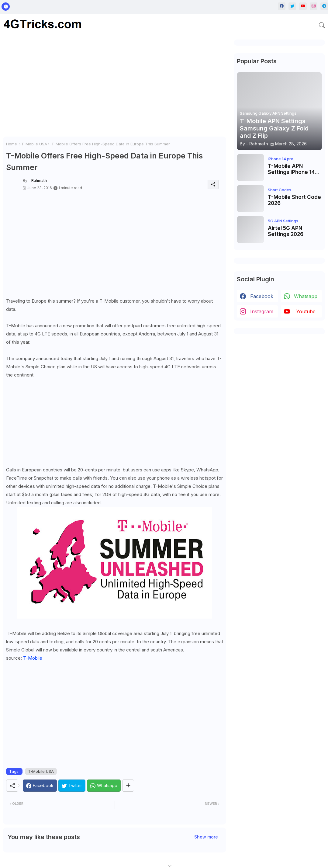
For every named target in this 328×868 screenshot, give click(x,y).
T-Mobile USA (34, 144)
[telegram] (324, 6)
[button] (322, 25)
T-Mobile (33, 658)
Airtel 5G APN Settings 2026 (286, 231)
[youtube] (303, 6)
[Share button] (128, 786)
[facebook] (282, 6)
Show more (206, 837)
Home (12, 144)
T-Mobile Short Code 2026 (294, 200)
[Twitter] (72, 786)
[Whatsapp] (104, 786)
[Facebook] (40, 786)
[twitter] (292, 6)
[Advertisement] (115, 88)
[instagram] (314, 6)
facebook (262, 296)
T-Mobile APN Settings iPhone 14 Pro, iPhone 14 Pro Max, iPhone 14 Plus (292, 169)
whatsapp (306, 296)
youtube (306, 311)
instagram (262, 311)
